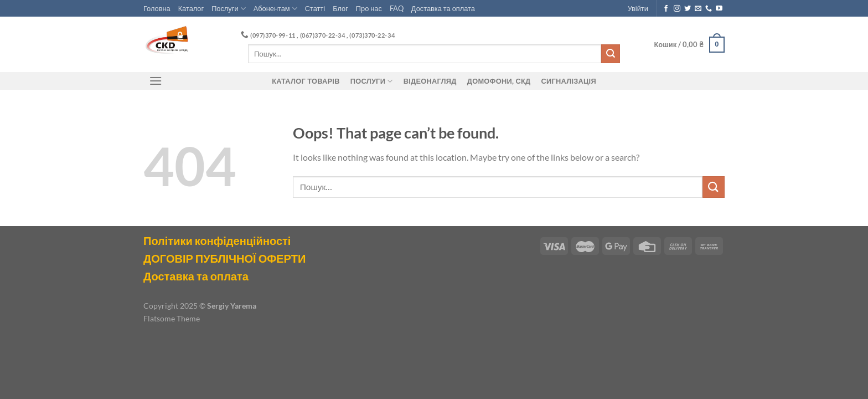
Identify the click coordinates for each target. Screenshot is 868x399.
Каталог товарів (306, 81)
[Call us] (709, 9)
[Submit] (611, 54)
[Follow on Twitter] (688, 9)
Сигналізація (569, 81)
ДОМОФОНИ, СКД (499, 81)
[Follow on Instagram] (677, 9)
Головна (157, 8)
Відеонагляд (430, 81)
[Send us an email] (698, 9)
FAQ (397, 8)
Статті (315, 8)
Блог (340, 8)
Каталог (191, 8)
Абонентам (275, 9)
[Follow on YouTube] (719, 9)
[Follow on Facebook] (666, 9)
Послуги (229, 9)
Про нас (369, 8)
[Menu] (156, 81)
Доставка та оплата (443, 8)
